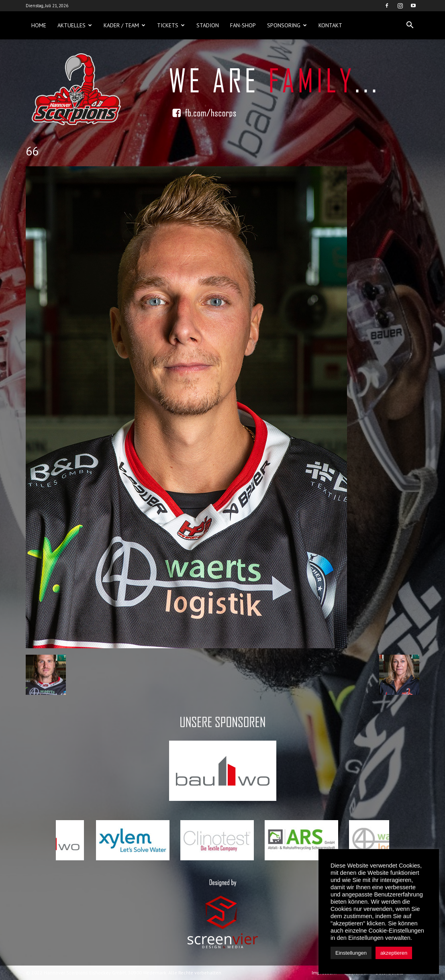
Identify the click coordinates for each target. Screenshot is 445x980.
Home (39, 25)
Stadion (208, 25)
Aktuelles (75, 25)
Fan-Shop (243, 25)
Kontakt (330, 25)
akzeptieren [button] (394, 953)
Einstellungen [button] (351, 953)
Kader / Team (125, 25)
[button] (410, 25)
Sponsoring (287, 25)
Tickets (171, 25)
